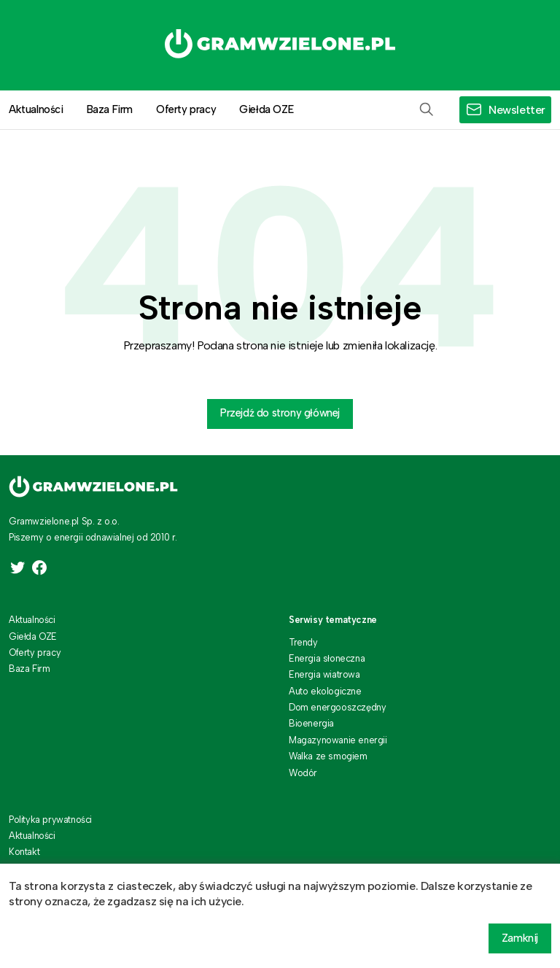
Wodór (303, 773)
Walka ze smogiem (328, 756)
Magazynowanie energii (338, 740)
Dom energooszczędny (337, 707)
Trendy (303, 642)
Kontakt (24, 852)
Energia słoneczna (327, 658)
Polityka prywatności (50, 820)
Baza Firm (110, 109)
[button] (427, 109)
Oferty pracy (186, 109)
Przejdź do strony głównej (280, 413)
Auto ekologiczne (325, 691)
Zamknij (520, 938)
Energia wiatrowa (324, 674)
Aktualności (32, 620)
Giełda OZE (266, 109)
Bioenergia (311, 723)
